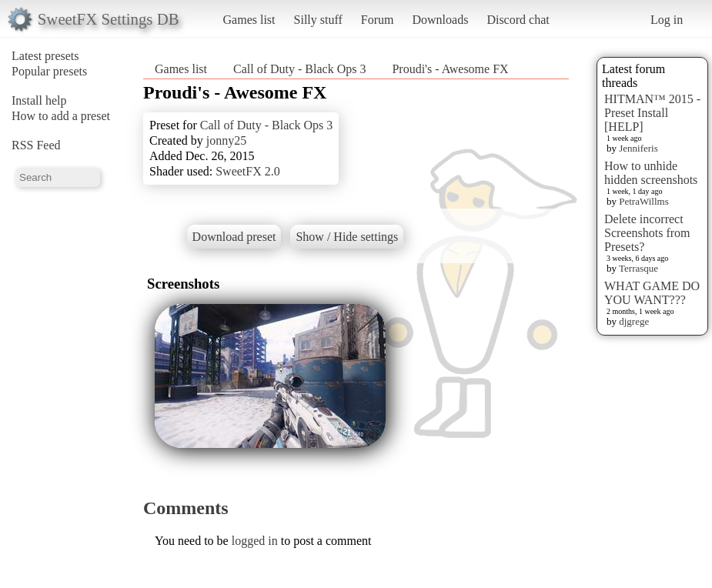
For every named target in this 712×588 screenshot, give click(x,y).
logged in (255, 541)
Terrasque (638, 268)
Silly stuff (318, 20)
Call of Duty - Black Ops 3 (299, 69)
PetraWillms (643, 201)
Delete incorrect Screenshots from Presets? (647, 233)
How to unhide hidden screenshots (651, 173)
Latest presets (45, 56)
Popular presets (49, 71)
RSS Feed (36, 145)
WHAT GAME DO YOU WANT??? (652, 293)
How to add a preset (61, 116)
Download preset (234, 237)
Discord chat (518, 20)
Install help (39, 100)
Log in (667, 20)
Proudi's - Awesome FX (450, 69)
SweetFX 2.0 (248, 171)
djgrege (634, 321)
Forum (378, 20)
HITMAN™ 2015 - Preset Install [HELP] (652, 113)
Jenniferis (638, 148)
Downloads (440, 20)
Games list (249, 20)
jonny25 (226, 140)
